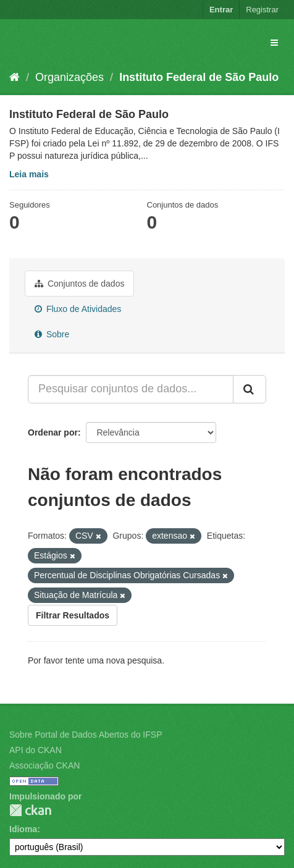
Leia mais (29, 174)
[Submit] (250, 389)
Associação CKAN (44, 765)
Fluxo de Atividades (78, 309)
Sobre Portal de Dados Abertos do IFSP (86, 735)
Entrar (221, 10)
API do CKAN (36, 750)
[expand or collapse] (274, 43)
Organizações (69, 77)
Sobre (52, 334)
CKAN (30, 810)
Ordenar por (53, 432)
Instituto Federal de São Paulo (199, 77)
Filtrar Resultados (73, 615)
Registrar (262, 10)
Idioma (23, 829)
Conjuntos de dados (79, 284)
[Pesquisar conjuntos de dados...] (131, 389)
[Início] (15, 77)
